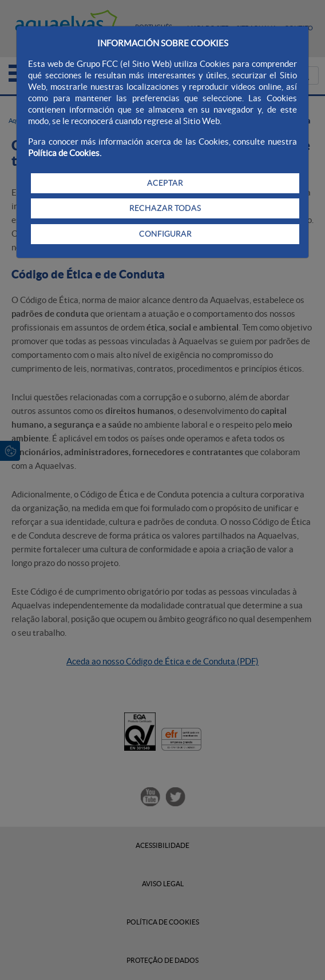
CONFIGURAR (165, 234)
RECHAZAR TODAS (165, 208)
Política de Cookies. (65, 153)
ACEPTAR (165, 183)
